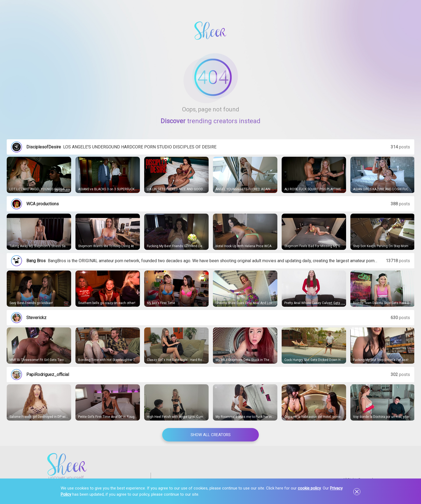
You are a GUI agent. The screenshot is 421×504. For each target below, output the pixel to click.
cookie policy (309, 488)
